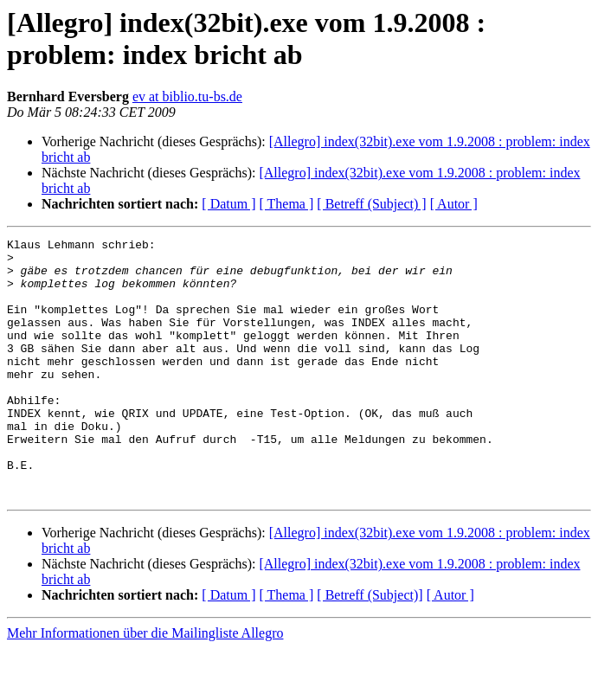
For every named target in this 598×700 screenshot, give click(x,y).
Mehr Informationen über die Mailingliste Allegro (145, 685)
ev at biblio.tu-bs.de (187, 96)
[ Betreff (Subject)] (370, 647)
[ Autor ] (454, 204)
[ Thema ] (287, 204)
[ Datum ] (228, 204)
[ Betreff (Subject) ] (371, 204)
